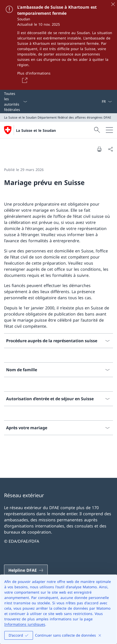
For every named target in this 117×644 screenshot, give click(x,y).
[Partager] (110, 149)
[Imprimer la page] (99, 149)
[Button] (24, 80)
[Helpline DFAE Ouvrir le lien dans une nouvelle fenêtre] (26, 570)
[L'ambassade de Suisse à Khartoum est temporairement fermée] (58, 45)
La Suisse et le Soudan (36, 130)
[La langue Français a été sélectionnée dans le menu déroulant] (107, 102)
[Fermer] (113, 4)
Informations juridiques (25, 624)
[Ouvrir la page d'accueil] (30, 130)
